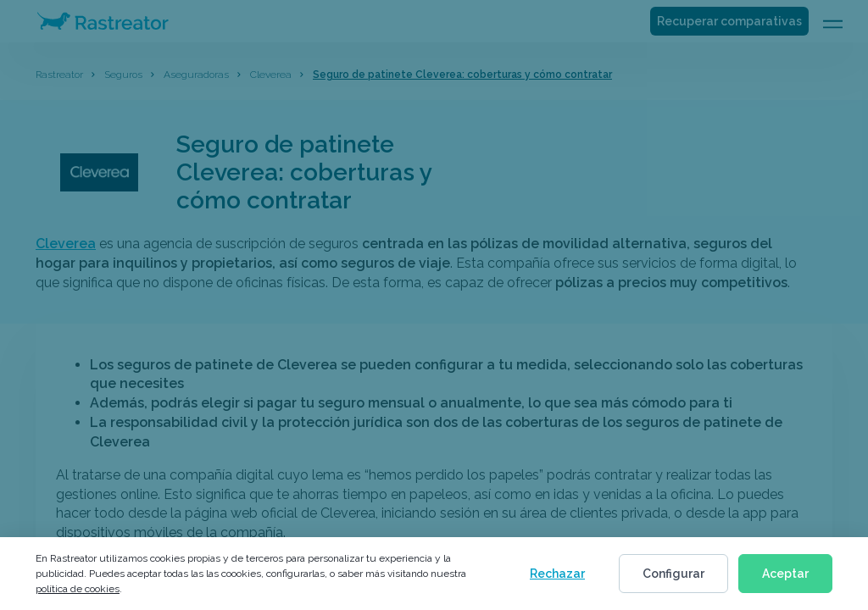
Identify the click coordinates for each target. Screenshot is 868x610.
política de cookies (78, 589)
